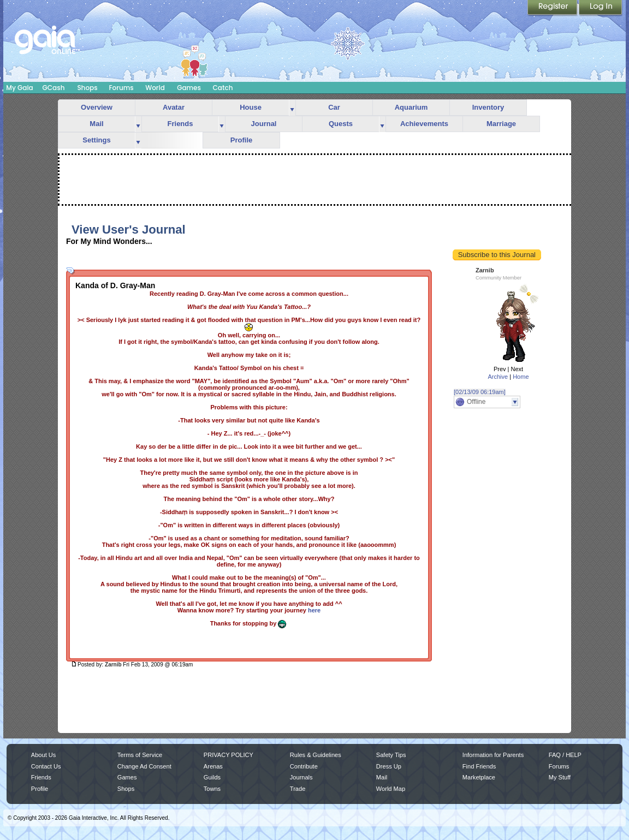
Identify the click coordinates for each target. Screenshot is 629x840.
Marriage (501, 124)
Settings (96, 140)
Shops (87, 88)
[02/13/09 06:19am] (480, 392)
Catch (223, 88)
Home (521, 377)
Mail (96, 124)
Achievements (424, 124)
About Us (43, 755)
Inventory (488, 107)
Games (189, 88)
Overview (97, 107)
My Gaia (19, 88)
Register (553, 8)
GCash (54, 88)
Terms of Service (140, 755)
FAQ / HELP (565, 755)
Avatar (174, 107)
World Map (391, 789)
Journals (301, 777)
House (251, 107)
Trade (298, 789)
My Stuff (560, 777)
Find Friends (479, 766)
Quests (341, 124)
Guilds (212, 777)
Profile (241, 140)
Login (601, 8)
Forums (121, 88)
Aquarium (411, 107)
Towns (212, 789)
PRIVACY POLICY (229, 755)
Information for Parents (493, 755)
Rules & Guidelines (316, 755)
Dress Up (389, 766)
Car (334, 107)
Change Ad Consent (144, 766)
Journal (264, 124)
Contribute (304, 766)
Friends (180, 124)
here (314, 610)
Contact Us (46, 766)
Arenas (213, 766)
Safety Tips (391, 755)
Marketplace (479, 777)
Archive (498, 377)
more (292, 108)
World (155, 88)
